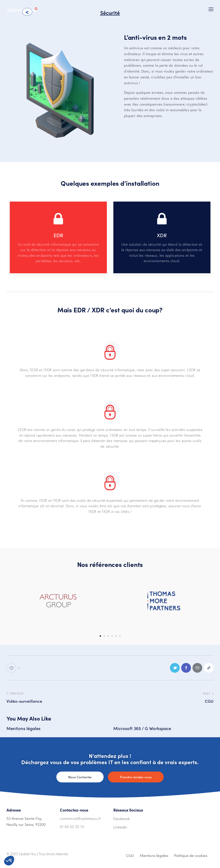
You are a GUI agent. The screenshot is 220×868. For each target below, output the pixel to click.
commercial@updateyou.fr (80, 818)
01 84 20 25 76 (72, 827)
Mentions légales (24, 728)
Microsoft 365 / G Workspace (142, 728)
